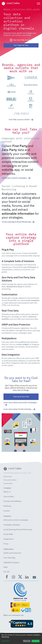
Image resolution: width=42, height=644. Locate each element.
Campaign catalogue (12, 525)
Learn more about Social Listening (19, 409)
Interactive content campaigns (16, 520)
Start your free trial (21, 397)
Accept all (36, 641)
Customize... (6, 641)
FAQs (6, 567)
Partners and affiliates (12, 501)
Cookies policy (8, 483)
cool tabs (11, 4)
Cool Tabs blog (9, 558)
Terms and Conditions (10, 480)
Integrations (8, 539)
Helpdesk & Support (11, 563)
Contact (7, 511)
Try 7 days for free (21, 45)
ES (8, 572)
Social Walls (8, 534)
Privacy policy (8, 477)
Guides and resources (12, 553)
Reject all (27, 641)
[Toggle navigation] (39, 4)
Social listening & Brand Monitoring (18, 530)
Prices (6, 544)
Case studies (9, 497)
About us (7, 492)
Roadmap (7, 506)
